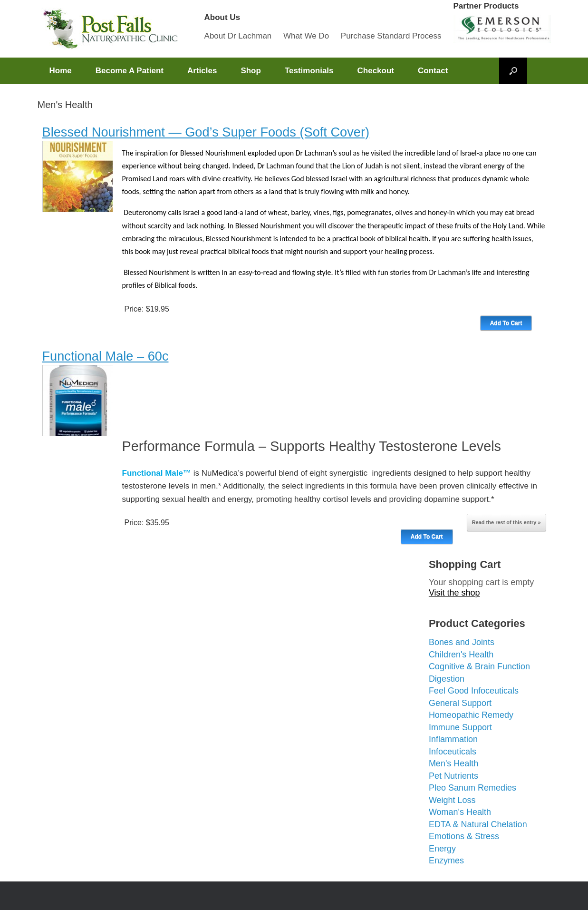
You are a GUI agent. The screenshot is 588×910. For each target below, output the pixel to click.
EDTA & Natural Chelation (478, 824)
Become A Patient (130, 71)
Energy (442, 849)
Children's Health (461, 655)
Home (61, 71)
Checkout (376, 71)
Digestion (447, 679)
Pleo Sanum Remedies (472, 788)
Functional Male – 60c (106, 356)
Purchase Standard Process (391, 36)
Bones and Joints (462, 642)
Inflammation (453, 739)
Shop (251, 71)
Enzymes (446, 861)
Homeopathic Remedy (471, 715)
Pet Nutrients (453, 776)
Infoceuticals (453, 752)
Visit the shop (454, 593)
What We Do (306, 36)
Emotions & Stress (464, 836)
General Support (460, 703)
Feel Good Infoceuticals (474, 691)
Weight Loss (452, 800)
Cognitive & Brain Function (479, 666)
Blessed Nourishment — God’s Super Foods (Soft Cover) (206, 132)
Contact (433, 71)
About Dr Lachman (238, 36)
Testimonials (309, 71)
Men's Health (453, 763)
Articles (202, 71)
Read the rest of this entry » (506, 522)
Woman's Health (460, 812)
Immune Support (460, 727)
